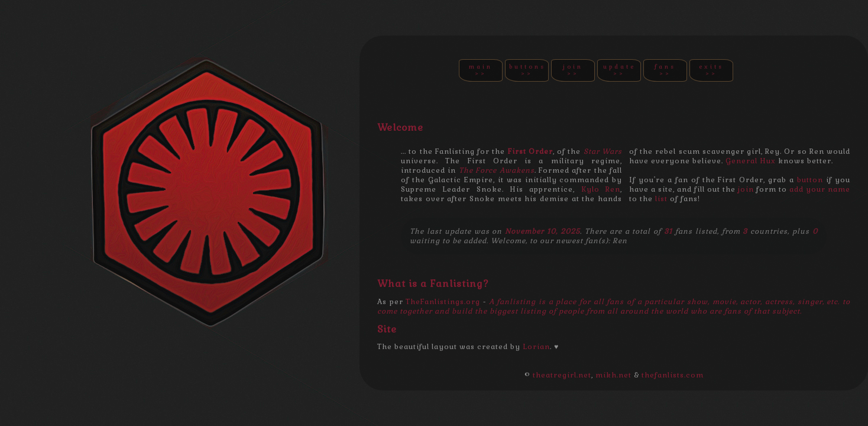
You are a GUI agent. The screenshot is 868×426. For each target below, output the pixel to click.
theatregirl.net (562, 375)
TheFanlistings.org (443, 302)
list (661, 199)
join (746, 189)
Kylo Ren (601, 189)
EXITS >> (711, 70)
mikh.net (613, 375)
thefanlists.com (673, 375)
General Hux (751, 161)
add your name (820, 189)
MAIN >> (481, 70)
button (810, 180)
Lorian (536, 347)
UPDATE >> (619, 70)
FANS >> (665, 70)
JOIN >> (573, 70)
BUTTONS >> (527, 70)
